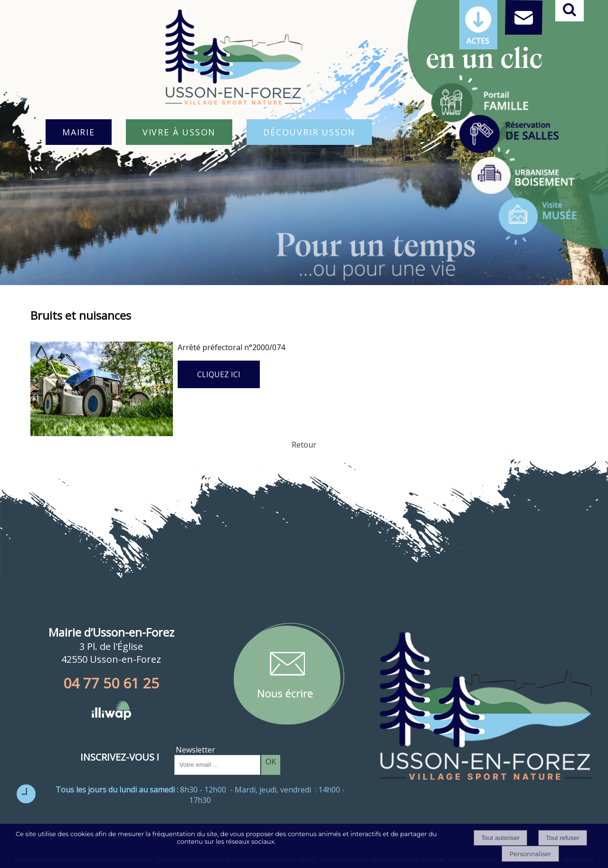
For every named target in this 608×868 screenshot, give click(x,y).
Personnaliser (530, 854)
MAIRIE (79, 132)
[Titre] (480, 99)
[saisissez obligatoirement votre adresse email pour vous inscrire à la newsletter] (217, 765)
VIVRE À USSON (179, 132)
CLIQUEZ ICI (219, 374)
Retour (304, 445)
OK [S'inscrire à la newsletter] (271, 762)
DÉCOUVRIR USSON (309, 132)
